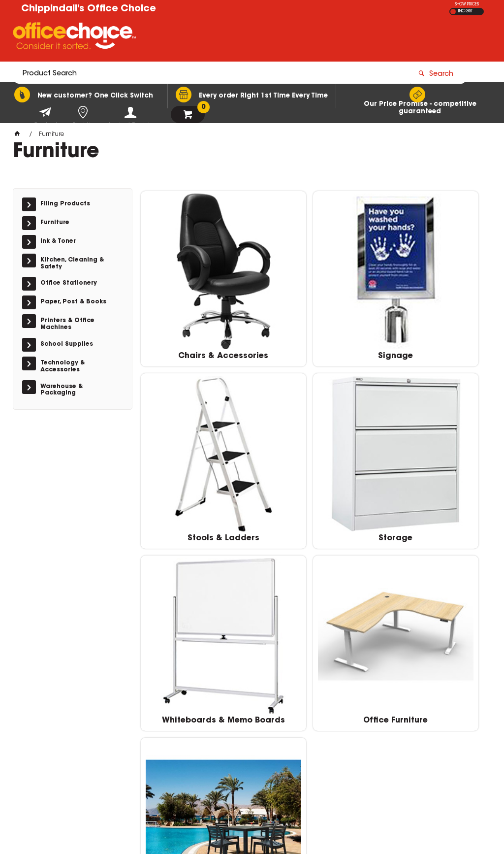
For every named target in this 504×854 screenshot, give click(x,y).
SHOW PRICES (467, 4)
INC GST (465, 11)
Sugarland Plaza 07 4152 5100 (408, 732)
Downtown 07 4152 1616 (397, 722)
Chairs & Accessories (196, 321)
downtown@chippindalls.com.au (409, 741)
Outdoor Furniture (432, 621)
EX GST (453, 12)
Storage (196, 470)
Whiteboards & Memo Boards (315, 475)
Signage (314, 321)
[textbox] (195, 38)
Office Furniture (432, 470)
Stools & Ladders (432, 321)
